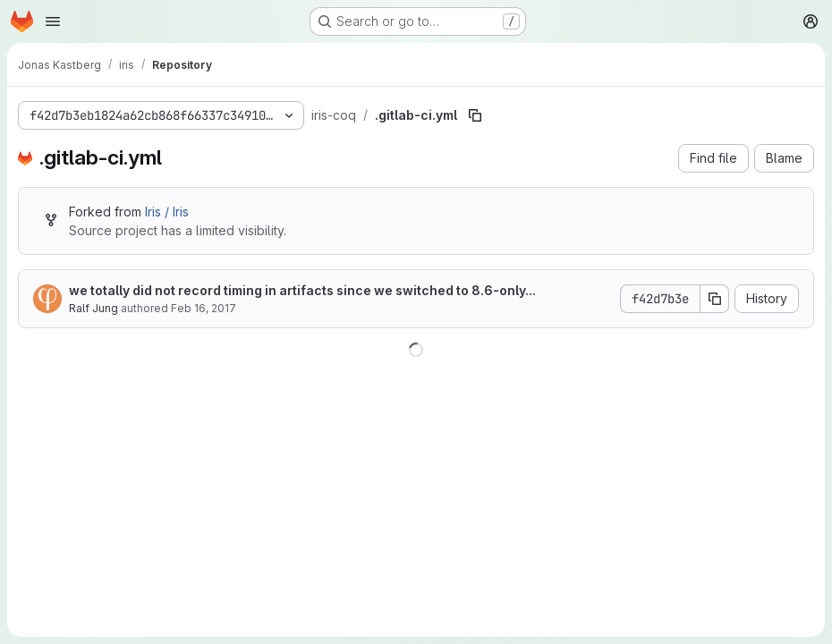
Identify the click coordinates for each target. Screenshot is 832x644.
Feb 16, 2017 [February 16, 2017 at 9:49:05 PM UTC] (204, 308)
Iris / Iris (167, 212)
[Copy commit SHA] (715, 299)
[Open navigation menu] (53, 21)
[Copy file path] (475, 115)
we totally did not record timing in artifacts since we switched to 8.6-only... (302, 290)
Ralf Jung (93, 308)
